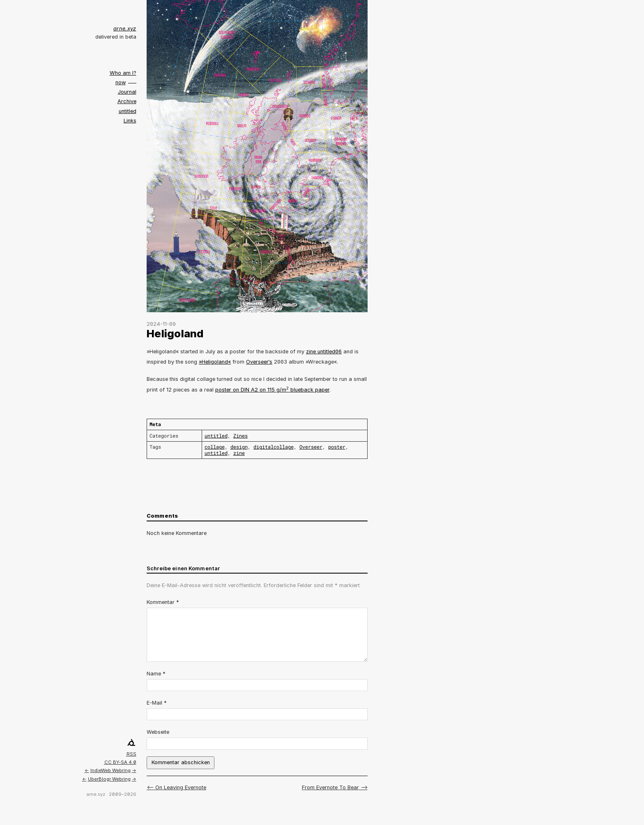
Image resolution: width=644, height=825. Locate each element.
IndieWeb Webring (110, 770)
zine (239, 453)
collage (215, 447)
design (239, 447)
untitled (128, 111)
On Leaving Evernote (181, 787)
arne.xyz (125, 29)
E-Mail (157, 703)
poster (337, 447)
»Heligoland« (215, 362)
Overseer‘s (259, 362)
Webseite (158, 732)
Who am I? (123, 73)
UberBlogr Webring (109, 779)
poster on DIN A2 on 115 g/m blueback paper (272, 390)
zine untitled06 (324, 351)
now (121, 82)
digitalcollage (274, 447)
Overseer (311, 447)
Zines (240, 436)
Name (156, 674)
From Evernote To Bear (330, 787)
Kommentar (163, 602)
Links (130, 121)
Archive (127, 101)
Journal (127, 92)
